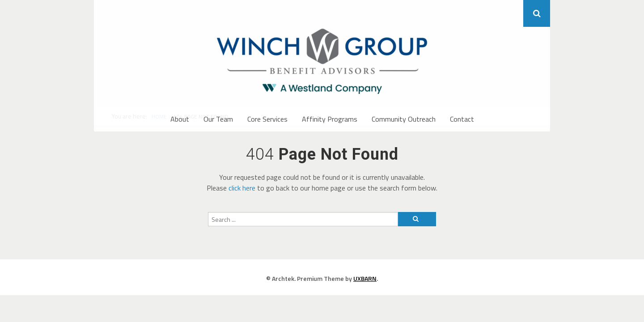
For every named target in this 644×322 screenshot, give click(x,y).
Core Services (267, 119)
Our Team (218, 119)
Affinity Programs (330, 119)
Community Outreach (404, 119)
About (180, 119)
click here (242, 188)
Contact (462, 119)
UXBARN (365, 278)
